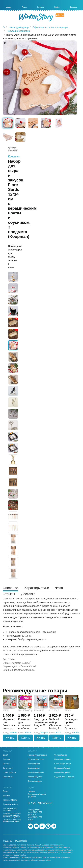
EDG (58, 733)
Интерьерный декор (62, 768)
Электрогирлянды (35, 781)
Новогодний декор (35, 777)
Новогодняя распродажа (37, 755)
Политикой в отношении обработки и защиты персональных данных (45, 850)
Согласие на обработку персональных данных (12, 821)
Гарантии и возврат (10, 804)
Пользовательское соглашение (10, 810)
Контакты (6, 764)
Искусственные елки (36, 759)
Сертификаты (8, 777)
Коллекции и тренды (62, 772)
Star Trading (77, 733)
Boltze (28, 733)
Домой (5, 755)
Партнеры (7, 759)
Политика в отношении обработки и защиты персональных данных (12, 815)
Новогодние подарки (62, 759)
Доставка (6, 796)
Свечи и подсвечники (63, 764)
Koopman (14, 157)
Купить (10, 738)
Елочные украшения (36, 772)
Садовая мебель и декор (64, 777)
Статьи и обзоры (9, 772)
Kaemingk (14, 733)
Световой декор (61, 755)
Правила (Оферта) (10, 800)
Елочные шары (34, 768)
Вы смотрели (8, 768)
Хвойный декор (34, 764)
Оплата (6, 791)
